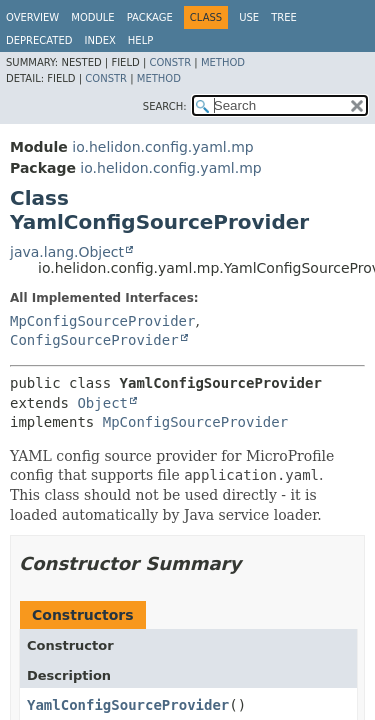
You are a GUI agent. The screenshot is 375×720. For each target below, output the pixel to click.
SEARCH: (165, 106)
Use (249, 17)
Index (100, 40)
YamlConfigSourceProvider (128, 705)
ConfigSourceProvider (94, 340)
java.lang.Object (67, 252)
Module (92, 17)
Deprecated (39, 40)
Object (102, 403)
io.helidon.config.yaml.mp (162, 147)
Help (140, 40)
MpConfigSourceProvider (102, 321)
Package (150, 17)
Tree (284, 17)
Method (223, 62)
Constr (170, 62)
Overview (32, 17)
